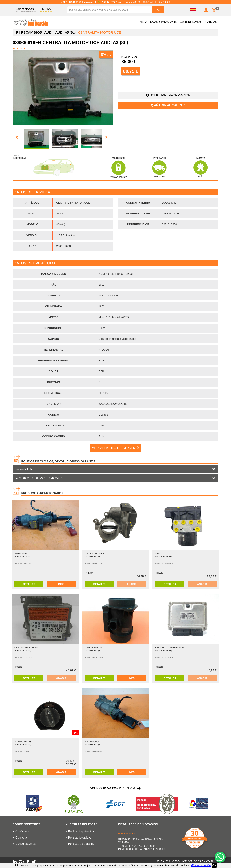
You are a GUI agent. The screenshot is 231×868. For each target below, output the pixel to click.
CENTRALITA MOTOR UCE (100, 32)
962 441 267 (109, 2)
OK (214, 865)
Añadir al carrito (168, 105)
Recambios (31, 32)
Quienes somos (191, 22)
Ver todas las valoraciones (26, 11)
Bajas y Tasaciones (163, 22)
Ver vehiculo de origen (115, 448)
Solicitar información (168, 95)
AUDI (48, 32)
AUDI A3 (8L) (65, 32)
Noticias (211, 22)
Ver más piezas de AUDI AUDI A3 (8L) (115, 788)
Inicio (143, 22)
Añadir (132, 584)
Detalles (29, 584)
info (61, 584)
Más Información (201, 865)
